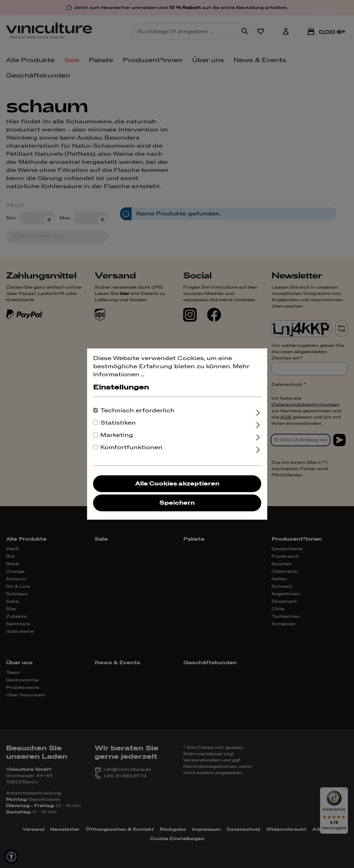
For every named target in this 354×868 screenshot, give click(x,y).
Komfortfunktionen (131, 448)
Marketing (117, 435)
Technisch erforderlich (137, 411)
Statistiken (118, 423)
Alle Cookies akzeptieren (177, 484)
